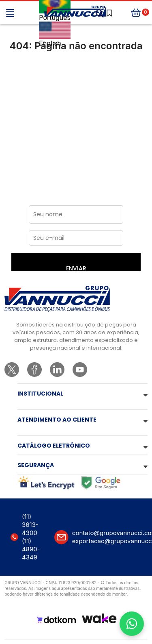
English (55, 34)
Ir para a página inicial (76, 80)
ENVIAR (76, 268)
